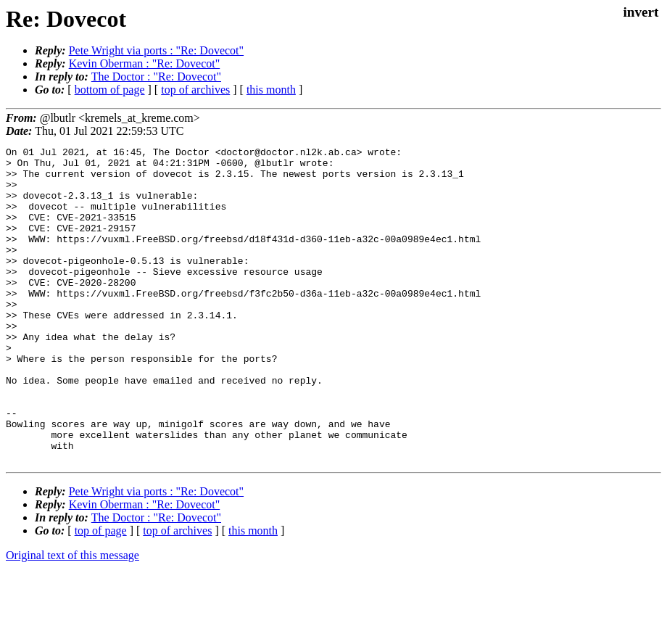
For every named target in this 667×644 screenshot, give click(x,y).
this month (271, 90)
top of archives (195, 90)
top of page (101, 594)
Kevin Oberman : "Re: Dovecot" (145, 63)
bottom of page (110, 90)
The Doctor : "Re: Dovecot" (156, 77)
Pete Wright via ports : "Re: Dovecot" (156, 50)
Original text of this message (72, 618)
